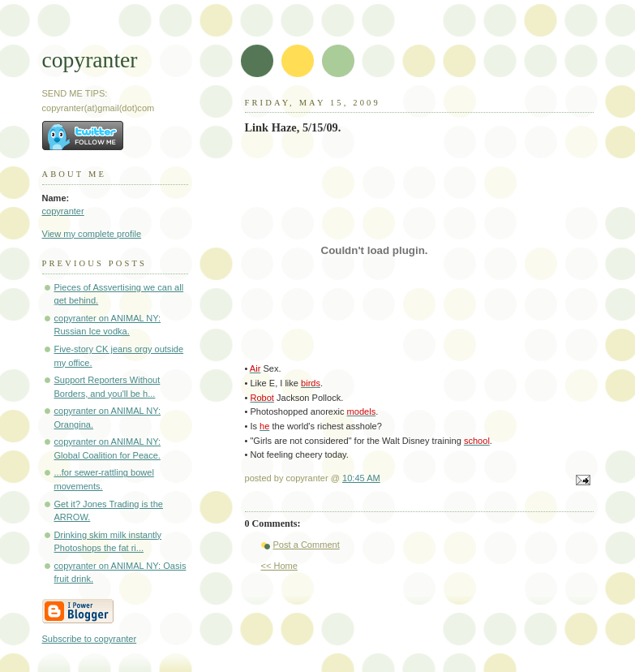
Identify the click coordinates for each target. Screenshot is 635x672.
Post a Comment (307, 545)
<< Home (279, 566)
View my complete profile (92, 234)
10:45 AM (361, 478)
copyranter (90, 60)
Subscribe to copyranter (90, 639)
